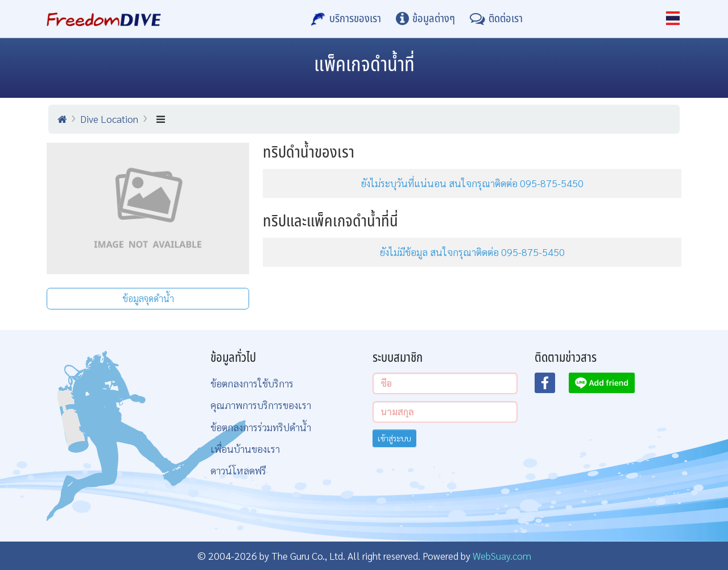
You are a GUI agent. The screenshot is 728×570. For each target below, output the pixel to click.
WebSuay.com (502, 555)
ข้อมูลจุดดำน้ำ (148, 298)
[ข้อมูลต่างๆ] (425, 19)
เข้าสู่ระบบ (394, 438)
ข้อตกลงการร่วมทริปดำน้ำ (261, 427)
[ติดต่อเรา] (496, 19)
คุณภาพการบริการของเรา (261, 405)
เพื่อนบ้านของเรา (245, 449)
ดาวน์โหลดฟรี (238, 470)
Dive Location (109, 119)
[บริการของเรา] (346, 19)
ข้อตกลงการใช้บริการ (252, 383)
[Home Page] (104, 19)
